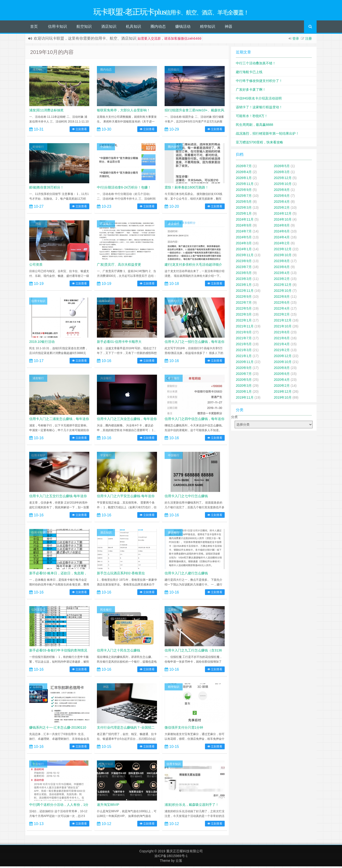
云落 (179, 862)
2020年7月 (244, 375)
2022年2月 (282, 316)
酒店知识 (109, 28)
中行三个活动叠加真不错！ (256, 65)
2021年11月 (245, 328)
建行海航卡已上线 (249, 74)
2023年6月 (282, 269)
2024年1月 (244, 251)
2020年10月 (283, 363)
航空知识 (84, 28)
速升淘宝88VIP (108, 806)
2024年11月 (245, 221)
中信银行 (174, 380)
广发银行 (106, 226)
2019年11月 (245, 399)
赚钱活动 (183, 28)
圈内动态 (158, 28)
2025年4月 (282, 203)
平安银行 (106, 457)
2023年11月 (245, 257)
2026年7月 (244, 168)
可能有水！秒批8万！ (252, 118)
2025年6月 (282, 197)
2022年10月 (283, 292)
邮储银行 (38, 148)
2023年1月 (244, 286)
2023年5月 (244, 274)
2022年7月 (244, 304)
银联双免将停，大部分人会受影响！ (123, 112)
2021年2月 (282, 352)
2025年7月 (244, 197)
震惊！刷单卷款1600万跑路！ (187, 189)
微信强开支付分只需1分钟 (184, 729)
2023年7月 (244, 269)
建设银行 (174, 226)
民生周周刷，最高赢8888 (254, 126)
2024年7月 (244, 233)
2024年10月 (283, 221)
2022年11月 (245, 292)
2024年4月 (282, 239)
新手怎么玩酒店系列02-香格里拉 (121, 575)
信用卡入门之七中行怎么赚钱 (186, 498)
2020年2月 (282, 387)
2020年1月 (244, 393)
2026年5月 (282, 168)
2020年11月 (245, 363)
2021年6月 (282, 340)
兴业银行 (106, 380)
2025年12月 (283, 179)
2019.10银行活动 (42, 343)
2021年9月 (244, 334)
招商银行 (174, 71)
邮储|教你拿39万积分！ (46, 189)
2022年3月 (244, 316)
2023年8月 (282, 263)
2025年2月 (282, 209)
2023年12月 (283, 251)
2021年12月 (283, 322)
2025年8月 (282, 191)
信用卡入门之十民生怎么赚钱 (119, 652)
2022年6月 (282, 304)
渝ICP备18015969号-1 (171, 858)
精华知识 (208, 28)
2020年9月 (244, 369)
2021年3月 (244, 352)
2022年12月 (283, 286)
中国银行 (106, 148)
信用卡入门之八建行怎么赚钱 (186, 575)
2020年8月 (282, 369)
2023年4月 (282, 274)
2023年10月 (283, 257)
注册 (309, 40)
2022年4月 (282, 310)
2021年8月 (282, 334)
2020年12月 (283, 358)
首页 (34, 28)
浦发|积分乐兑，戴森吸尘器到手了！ (192, 806)
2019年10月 (283, 399)
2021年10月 (283, 328)
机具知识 (133, 28)
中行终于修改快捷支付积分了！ (259, 82)
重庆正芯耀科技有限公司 (185, 853)
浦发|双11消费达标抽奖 (46, 112)
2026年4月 (244, 174)
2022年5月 (244, 310)
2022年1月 (244, 322)
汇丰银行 (38, 689)
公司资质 (36, 266)
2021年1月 (244, 358)
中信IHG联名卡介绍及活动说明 (259, 100)
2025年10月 (283, 185)
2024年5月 (244, 239)
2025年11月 (245, 185)
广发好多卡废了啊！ (251, 91)
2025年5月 (244, 203)
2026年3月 (282, 174)
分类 (234, 419)
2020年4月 (282, 381)
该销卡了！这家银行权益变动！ (259, 109)
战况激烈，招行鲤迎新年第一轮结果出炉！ (267, 135)
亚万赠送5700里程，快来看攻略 (259, 144)
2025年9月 (244, 191)
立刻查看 (79, 131)
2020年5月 (244, 381)
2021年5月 (244, 346)
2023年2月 (282, 280)
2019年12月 (283, 393)
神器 (228, 28)
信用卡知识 (57, 28)
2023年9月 (244, 263)
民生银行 (106, 611)
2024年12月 (283, 215)
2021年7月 (244, 340)
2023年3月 (244, 280)
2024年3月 (244, 245)
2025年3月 (244, 209)
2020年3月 (244, 387)
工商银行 (174, 611)
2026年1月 (244, 179)
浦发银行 (38, 71)
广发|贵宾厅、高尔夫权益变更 (119, 266)
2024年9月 (244, 227)
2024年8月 (282, 227)
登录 (296, 40)
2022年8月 (282, 298)
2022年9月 (244, 298)
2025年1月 (244, 215)
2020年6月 (282, 375)
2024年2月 (282, 245)
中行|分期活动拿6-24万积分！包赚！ (124, 189)
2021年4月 (282, 346)
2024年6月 (282, 233)
